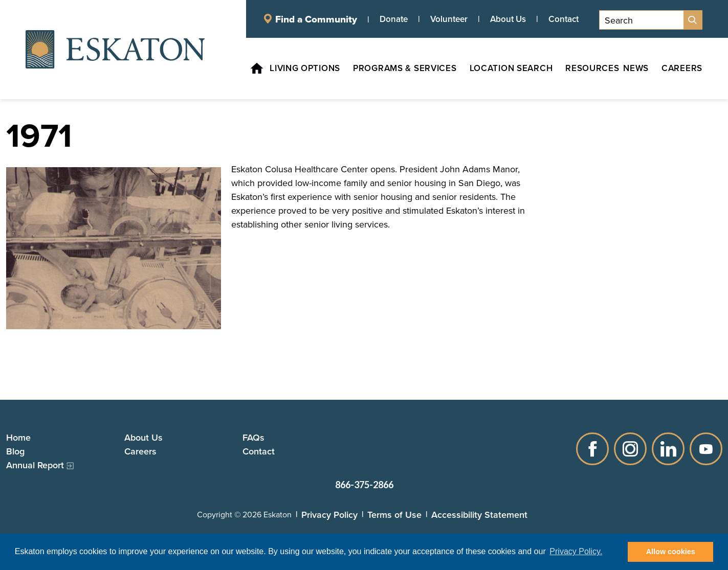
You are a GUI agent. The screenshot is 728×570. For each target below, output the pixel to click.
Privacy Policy (329, 515)
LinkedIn (668, 449)
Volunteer (449, 19)
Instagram (630, 449)
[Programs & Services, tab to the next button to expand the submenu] (399, 69)
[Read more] (114, 248)
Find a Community (316, 19)
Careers (140, 451)
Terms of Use (394, 515)
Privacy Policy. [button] (576, 551)
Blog (15, 451)
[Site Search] (693, 20)
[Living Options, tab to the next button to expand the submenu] (299, 69)
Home (18, 437)
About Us (508, 19)
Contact (564, 19)
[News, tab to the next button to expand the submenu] (636, 69)
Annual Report (35, 465)
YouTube (706, 449)
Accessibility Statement (479, 515)
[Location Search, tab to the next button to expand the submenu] (505, 69)
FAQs (253, 437)
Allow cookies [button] (671, 552)
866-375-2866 (364, 485)
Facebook (592, 449)
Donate (394, 19)
